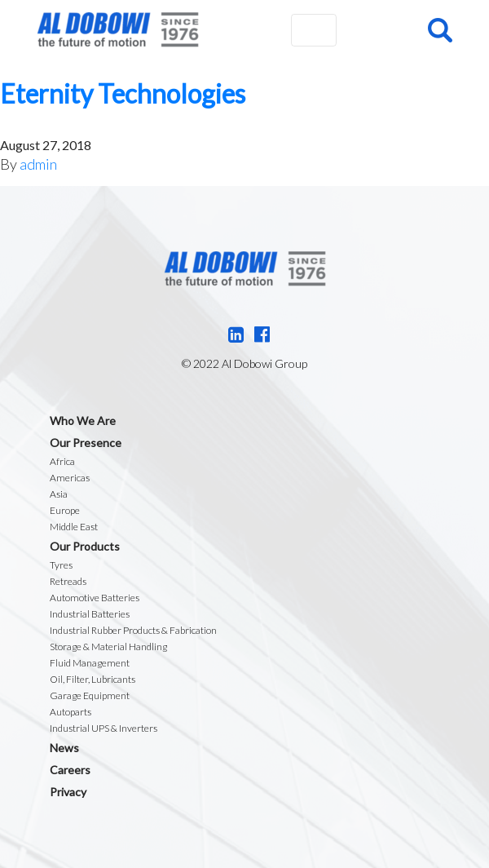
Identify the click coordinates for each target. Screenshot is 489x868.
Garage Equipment (90, 695)
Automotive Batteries (95, 598)
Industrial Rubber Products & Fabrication (133, 630)
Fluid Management (90, 663)
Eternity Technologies (123, 93)
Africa (62, 461)
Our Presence (86, 443)
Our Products (85, 546)
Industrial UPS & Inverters (104, 728)
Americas (70, 478)
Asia (59, 494)
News (64, 748)
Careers (70, 770)
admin (38, 164)
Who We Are (83, 421)
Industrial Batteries (90, 614)
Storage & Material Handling (108, 647)
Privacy (68, 792)
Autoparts (70, 712)
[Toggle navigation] (314, 30)
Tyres (61, 565)
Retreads (68, 581)
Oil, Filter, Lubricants (93, 679)
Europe (65, 510)
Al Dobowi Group (118, 30)
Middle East (74, 527)
